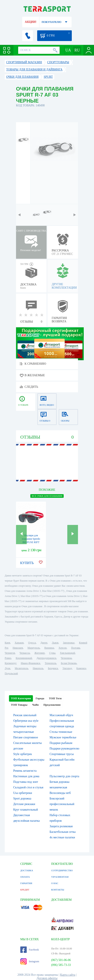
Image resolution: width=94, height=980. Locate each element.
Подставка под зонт (26, 782)
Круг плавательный (26, 810)
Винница (49, 648)
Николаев (18, 648)
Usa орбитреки (23, 793)
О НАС (55, 883)
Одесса (32, 643)
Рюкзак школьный (25, 715)
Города (40, 698)
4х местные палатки (62, 837)
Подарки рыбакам (61, 743)
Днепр (44, 643)
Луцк (7, 668)
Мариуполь (34, 648)
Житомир (40, 653)
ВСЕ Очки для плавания (47, 496)
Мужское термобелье (63, 737)
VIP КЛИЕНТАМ (60, 877)
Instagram (30, 961)
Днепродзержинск (46, 658)
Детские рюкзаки (24, 804)
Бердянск (53, 668)
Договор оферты (47, 978)
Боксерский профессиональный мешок (62, 804)
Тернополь (50, 663)
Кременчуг (10, 663)
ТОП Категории (21, 698)
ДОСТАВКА (27, 870)
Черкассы (25, 653)
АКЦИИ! (31, 22)
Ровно (8, 658)
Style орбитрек (23, 754)
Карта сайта (68, 975)
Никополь (38, 668)
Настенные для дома (26, 776)
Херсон (63, 648)
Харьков (19, 643)
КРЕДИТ (25, 890)
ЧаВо (35, 705)
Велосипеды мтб (60, 793)
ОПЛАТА (25, 877)
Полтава (76, 648)
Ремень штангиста (25, 771)
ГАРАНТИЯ (26, 883)
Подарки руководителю (64, 749)
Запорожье (69, 643)
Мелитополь (21, 668)
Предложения (52, 705)
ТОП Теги (55, 698)
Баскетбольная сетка (63, 832)
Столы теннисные (61, 732)
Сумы (52, 653)
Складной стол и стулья (28, 787)
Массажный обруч (61, 715)
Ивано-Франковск (30, 663)
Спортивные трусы (62, 754)
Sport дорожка (22, 799)
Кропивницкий (24, 658)
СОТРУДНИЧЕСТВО (62, 870)
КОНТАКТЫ (58, 890)
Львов (55, 643)
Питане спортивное (26, 737)
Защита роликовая (61, 826)
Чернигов (10, 653)
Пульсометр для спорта (64, 776)
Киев (7, 643)
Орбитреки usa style (26, 721)
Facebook (30, 950)
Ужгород (67, 668)
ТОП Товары (19, 705)
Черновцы (66, 658)
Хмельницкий (67, 653)
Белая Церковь (69, 663)
